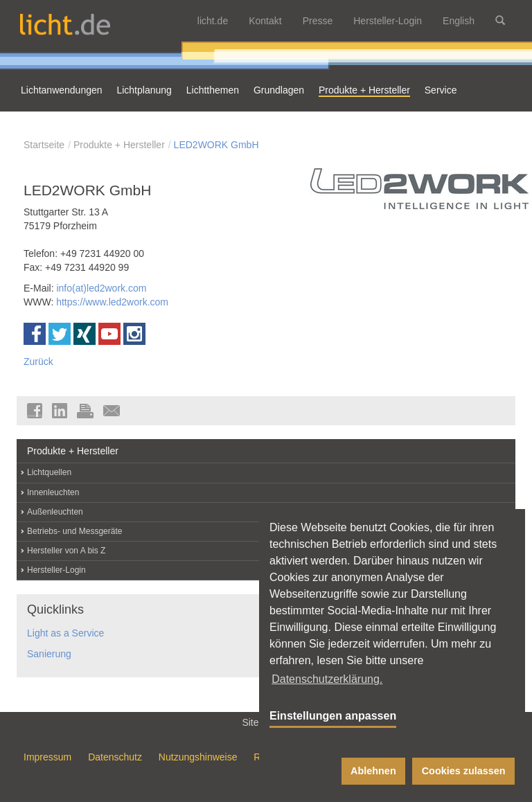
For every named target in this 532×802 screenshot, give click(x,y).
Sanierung (49, 654)
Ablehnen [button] (373, 771)
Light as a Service (65, 633)
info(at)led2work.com (101, 288)
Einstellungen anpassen (333, 716)
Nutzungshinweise (198, 757)
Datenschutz (115, 757)
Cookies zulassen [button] (464, 771)
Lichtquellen (49, 472)
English (459, 21)
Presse (318, 21)
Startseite (44, 145)
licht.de (213, 21)
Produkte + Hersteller (119, 145)
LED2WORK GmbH (216, 145)
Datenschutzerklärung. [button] (327, 679)
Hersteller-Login (388, 21)
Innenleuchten (53, 492)
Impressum (47, 757)
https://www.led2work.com (112, 302)
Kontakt (265, 21)
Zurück (38, 362)
